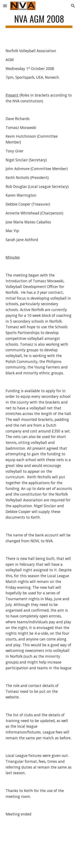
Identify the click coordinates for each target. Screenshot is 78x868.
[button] (5, 6)
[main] (39, 21)
